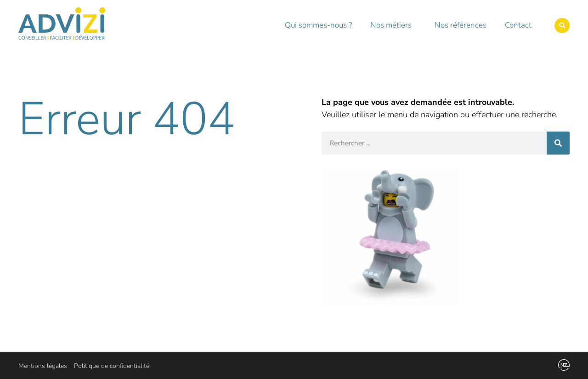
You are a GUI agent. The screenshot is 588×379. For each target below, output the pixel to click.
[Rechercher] (558, 143)
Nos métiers (393, 25)
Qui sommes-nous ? (318, 25)
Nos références (461, 25)
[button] (562, 26)
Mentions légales (43, 366)
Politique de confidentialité (112, 366)
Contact (518, 25)
